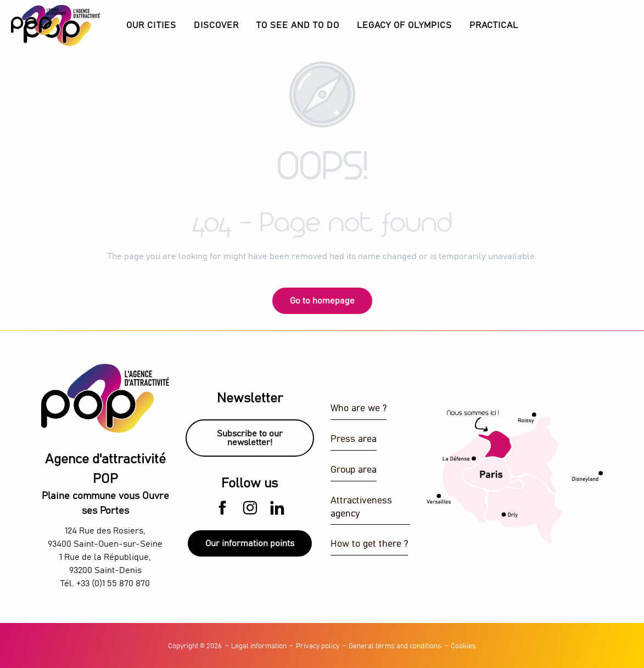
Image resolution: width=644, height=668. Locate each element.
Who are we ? (359, 409)
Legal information (259, 646)
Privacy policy (318, 646)
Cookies (463, 646)
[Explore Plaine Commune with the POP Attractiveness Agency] (38, 20)
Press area (354, 439)
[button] (216, 26)
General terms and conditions (395, 646)
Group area (354, 470)
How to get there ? (369, 544)
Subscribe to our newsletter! (250, 438)
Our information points (250, 543)
